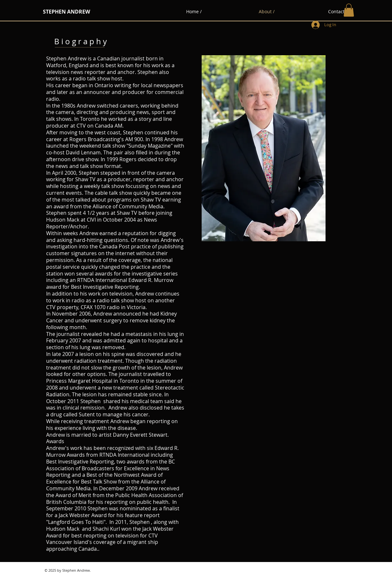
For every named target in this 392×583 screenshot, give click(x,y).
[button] (349, 10)
